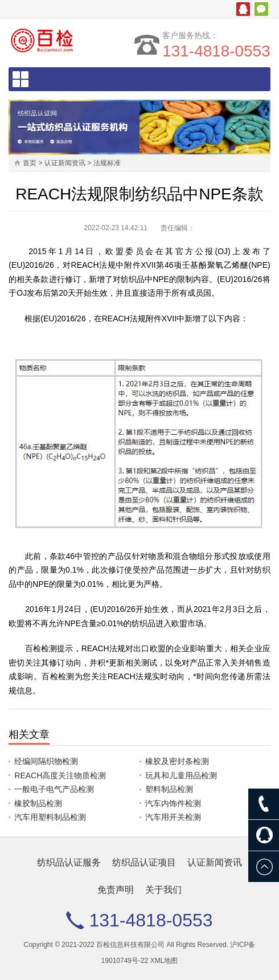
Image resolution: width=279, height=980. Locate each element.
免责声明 (116, 890)
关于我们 (163, 890)
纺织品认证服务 (69, 862)
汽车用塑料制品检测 (50, 817)
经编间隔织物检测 (46, 761)
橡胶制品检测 (38, 803)
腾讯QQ (243, 9)
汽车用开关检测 (173, 817)
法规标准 (107, 163)
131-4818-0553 (216, 51)
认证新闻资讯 (65, 163)
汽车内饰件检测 (173, 803)
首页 (30, 163)
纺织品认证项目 (144, 862)
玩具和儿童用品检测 (181, 775)
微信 (261, 9)
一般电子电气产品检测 (54, 789)
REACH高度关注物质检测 (60, 775)
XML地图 (164, 961)
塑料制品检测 (169, 789)
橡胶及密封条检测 (177, 761)
